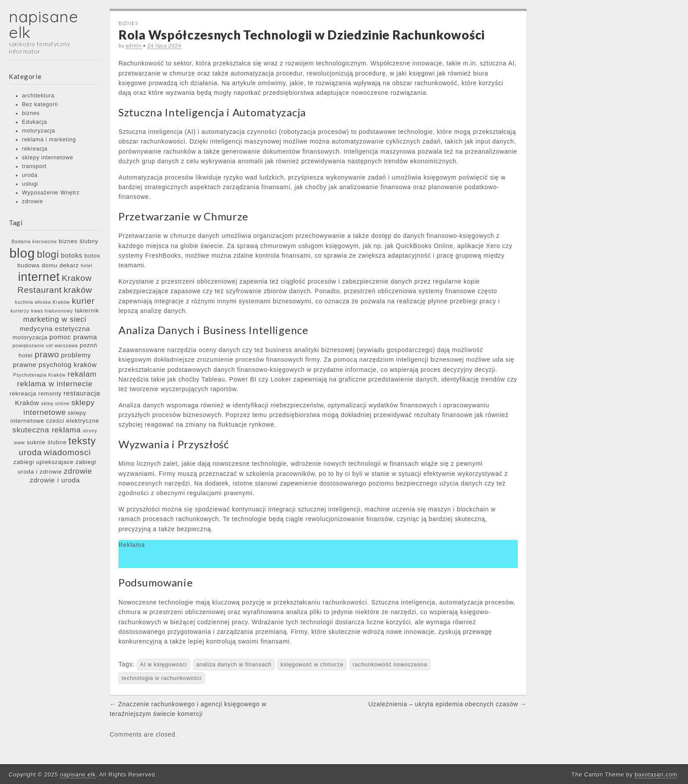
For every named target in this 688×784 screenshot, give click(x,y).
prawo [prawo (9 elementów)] (47, 354)
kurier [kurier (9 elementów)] (83, 301)
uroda (30, 175)
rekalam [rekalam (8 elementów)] (82, 374)
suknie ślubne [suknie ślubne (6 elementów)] (47, 442)
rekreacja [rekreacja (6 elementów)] (23, 394)
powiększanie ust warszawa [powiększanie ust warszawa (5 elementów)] (45, 345)
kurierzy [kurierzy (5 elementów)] (20, 311)
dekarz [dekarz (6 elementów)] (69, 265)
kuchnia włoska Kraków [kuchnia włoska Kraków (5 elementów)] (42, 302)
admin (134, 45)
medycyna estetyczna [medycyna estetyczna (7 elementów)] (55, 329)
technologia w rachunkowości (162, 678)
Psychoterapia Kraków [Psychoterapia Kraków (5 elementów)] (39, 375)
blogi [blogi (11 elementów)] (48, 254)
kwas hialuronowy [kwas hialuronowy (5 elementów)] (52, 311)
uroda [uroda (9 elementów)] (30, 452)
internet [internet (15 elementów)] (39, 277)
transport (34, 166)
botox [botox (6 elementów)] (92, 256)
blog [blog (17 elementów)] (22, 253)
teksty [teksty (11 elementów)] (82, 441)
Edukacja (34, 122)
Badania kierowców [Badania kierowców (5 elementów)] (34, 241)
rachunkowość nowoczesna (390, 665)
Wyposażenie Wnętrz (51, 193)
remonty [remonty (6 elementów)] (50, 394)
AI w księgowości (163, 665)
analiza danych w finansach (234, 665)
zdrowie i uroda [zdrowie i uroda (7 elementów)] (55, 480)
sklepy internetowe (48, 158)
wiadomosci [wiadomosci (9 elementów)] (67, 452)
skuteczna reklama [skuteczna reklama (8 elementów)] (47, 430)
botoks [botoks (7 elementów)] (72, 255)
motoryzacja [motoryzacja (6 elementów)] (30, 337)
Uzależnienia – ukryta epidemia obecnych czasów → (448, 704)
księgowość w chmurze (312, 665)
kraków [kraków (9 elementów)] (78, 290)
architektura (38, 96)
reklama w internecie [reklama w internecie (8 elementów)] (55, 384)
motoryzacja (39, 131)
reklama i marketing (49, 140)
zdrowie (32, 201)
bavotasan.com (656, 775)
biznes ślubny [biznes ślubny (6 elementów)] (79, 241)
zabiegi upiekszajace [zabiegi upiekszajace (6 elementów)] (44, 462)
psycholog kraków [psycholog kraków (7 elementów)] (68, 365)
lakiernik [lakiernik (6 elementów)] (87, 311)
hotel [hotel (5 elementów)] (87, 266)
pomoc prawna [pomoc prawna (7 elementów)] (73, 337)
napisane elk (44, 24)
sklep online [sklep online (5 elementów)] (56, 403)
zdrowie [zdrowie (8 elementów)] (78, 471)
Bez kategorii (40, 104)
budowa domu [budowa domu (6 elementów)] (37, 265)
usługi (30, 184)
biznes (31, 113)
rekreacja (35, 149)
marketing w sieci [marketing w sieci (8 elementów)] (55, 319)
